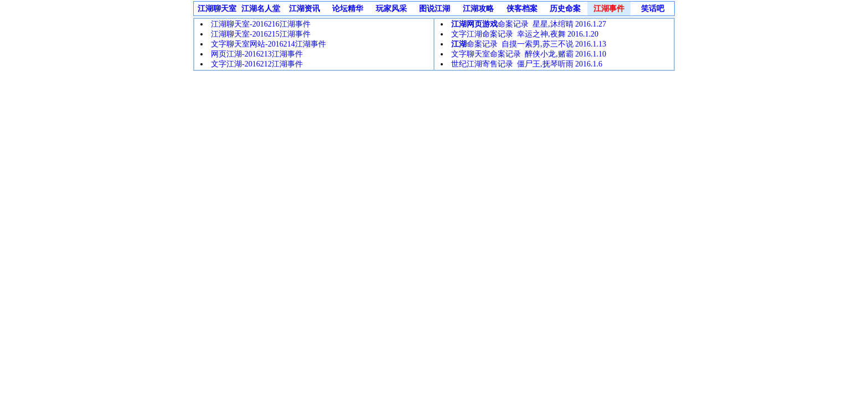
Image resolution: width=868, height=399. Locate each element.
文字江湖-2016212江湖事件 (257, 64)
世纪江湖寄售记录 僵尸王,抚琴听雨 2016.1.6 (527, 64)
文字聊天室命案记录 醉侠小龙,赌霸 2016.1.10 (529, 54)
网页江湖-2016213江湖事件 (257, 54)
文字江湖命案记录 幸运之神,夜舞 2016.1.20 (525, 34)
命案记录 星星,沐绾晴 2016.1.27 (529, 24)
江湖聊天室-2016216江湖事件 (261, 24)
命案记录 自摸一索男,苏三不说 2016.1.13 (529, 44)
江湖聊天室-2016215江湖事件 (261, 34)
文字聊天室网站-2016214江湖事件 (268, 44)
